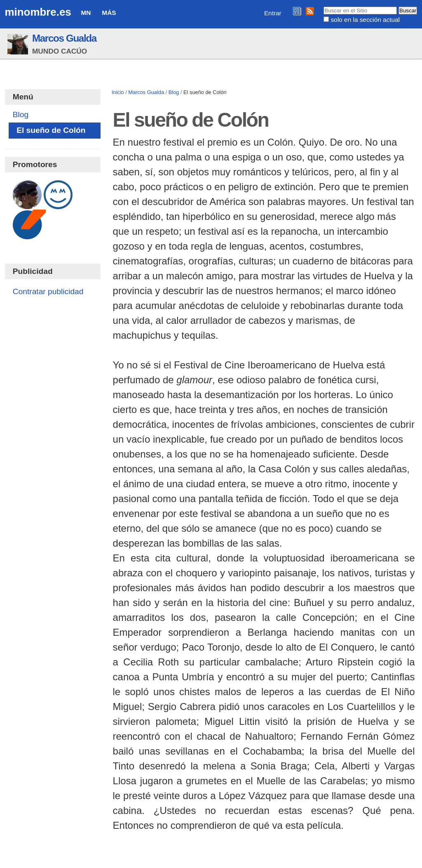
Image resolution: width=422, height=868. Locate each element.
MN (86, 13)
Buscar (323, 6)
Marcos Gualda (64, 38)
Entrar (273, 13)
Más (109, 13)
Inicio (118, 92)
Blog (174, 92)
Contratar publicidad (48, 291)
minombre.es (38, 12)
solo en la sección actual (365, 20)
